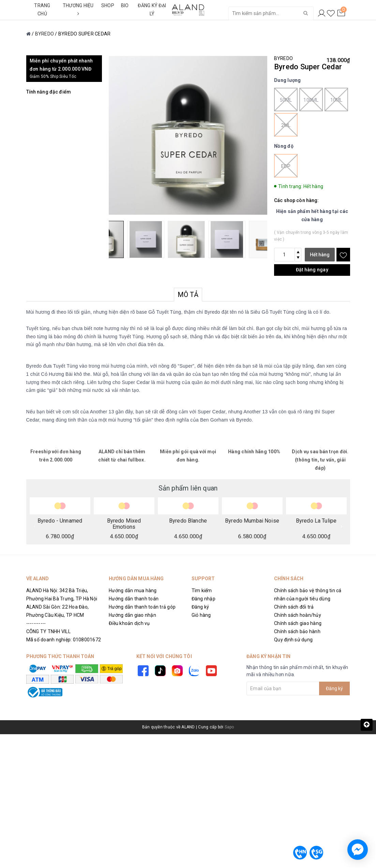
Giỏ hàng (201, 615)
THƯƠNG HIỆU (78, 9)
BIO (125, 5)
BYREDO (283, 58)
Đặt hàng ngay (312, 270)
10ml (336, 99)
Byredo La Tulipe (316, 521)
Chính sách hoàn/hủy (298, 615)
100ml (311, 99)
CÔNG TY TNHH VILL (48, 631)
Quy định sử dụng (293, 640)
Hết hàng (320, 255)
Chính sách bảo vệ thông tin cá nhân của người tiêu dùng (308, 595)
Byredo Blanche (188, 521)
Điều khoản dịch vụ (129, 623)
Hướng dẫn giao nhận (132, 615)
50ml (286, 99)
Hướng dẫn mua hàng (133, 590)
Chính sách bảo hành (297, 631)
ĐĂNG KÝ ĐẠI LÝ (152, 10)
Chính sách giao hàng (298, 623)
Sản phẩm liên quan (188, 488)
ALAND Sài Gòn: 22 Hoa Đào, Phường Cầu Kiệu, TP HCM (58, 611)
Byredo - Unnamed (60, 521)
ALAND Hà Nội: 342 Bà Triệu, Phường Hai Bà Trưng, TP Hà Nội (62, 595)
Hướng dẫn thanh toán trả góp (142, 607)
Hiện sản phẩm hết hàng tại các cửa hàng (312, 215)
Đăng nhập (204, 599)
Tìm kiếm (202, 590)
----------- (36, 623)
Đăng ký (200, 607)
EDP (286, 166)
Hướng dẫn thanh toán (134, 599)
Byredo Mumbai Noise (252, 521)
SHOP (108, 5)
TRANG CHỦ (42, 10)
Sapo (229, 727)
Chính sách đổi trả (294, 607)
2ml (286, 125)
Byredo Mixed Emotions (124, 524)
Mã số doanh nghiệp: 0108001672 (64, 640)
